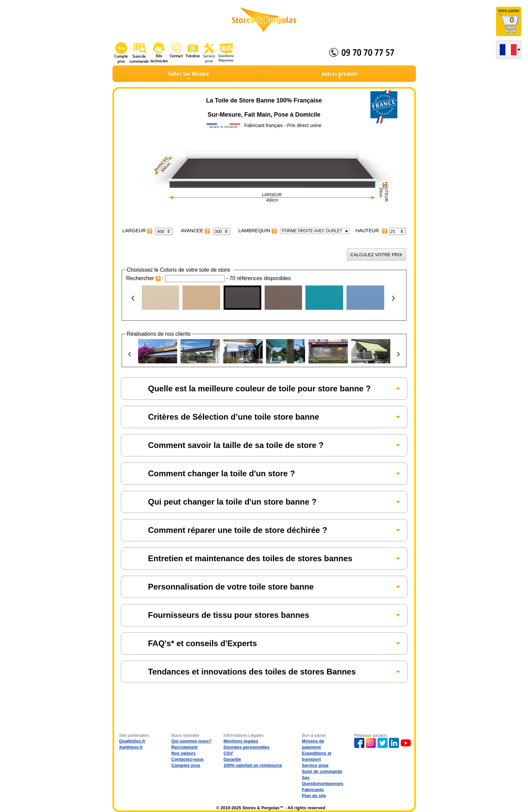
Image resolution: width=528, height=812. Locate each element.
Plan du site (314, 796)
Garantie (232, 759)
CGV (228, 753)
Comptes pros (186, 765)
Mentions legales (241, 741)
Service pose (315, 765)
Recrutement (185, 747)
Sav (306, 777)
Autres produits (340, 76)
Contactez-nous (188, 759)
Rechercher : (146, 278)
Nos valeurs (184, 753)
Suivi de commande (322, 771)
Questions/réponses (323, 784)
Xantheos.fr (131, 747)
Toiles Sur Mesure (188, 76)
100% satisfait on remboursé (253, 765)
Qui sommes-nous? (191, 741)
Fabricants (313, 790)
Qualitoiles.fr (132, 741)
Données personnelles (247, 747)
